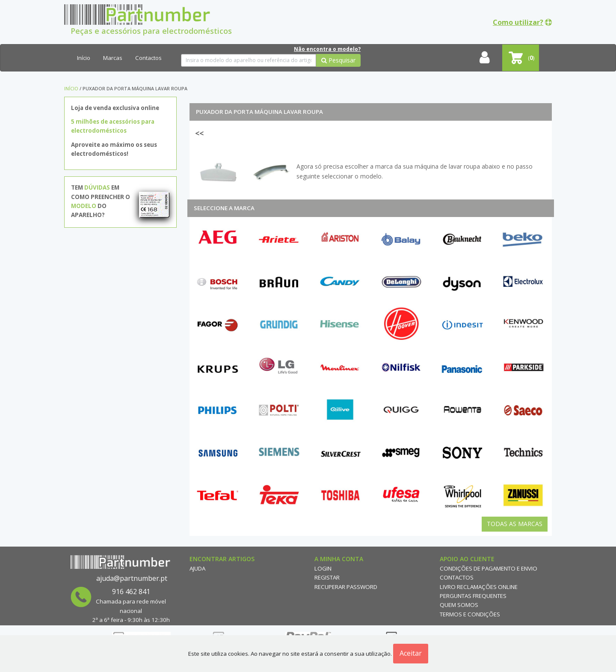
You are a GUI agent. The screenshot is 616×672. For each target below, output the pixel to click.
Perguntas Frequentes (473, 596)
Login (323, 568)
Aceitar (411, 653)
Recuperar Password (346, 587)
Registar (327, 577)
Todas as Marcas (515, 524)
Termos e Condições (470, 614)
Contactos (148, 58)
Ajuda (197, 568)
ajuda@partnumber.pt (132, 578)
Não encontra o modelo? (327, 49)
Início (84, 58)
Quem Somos (459, 605)
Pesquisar (338, 60)
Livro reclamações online (479, 587)
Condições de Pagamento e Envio (489, 568)
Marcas (113, 58)
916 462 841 (131, 592)
